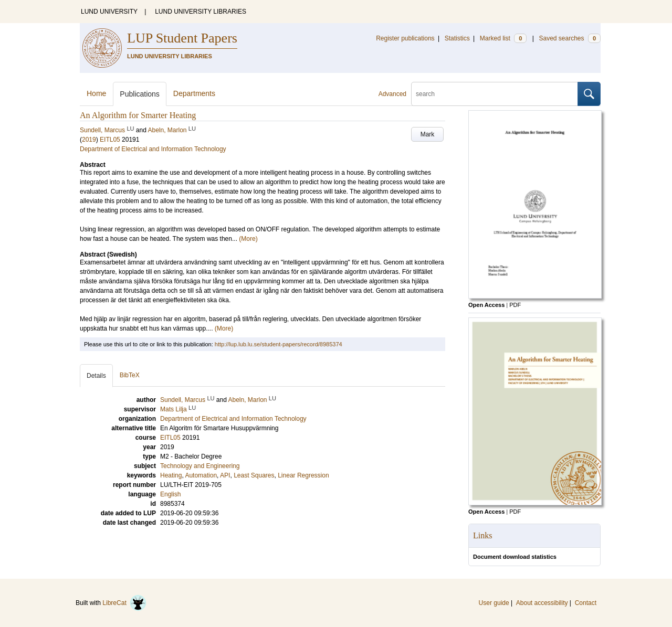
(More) (248, 239)
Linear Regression (303, 475)
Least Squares (254, 475)
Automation (201, 475)
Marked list (503, 38)
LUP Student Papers (182, 38)
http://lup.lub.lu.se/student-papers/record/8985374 (279, 344)
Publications (140, 94)
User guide (494, 603)
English (170, 494)
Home (96, 93)
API (225, 475)
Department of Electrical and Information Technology (153, 149)
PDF (515, 305)
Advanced (392, 94)
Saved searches (570, 38)
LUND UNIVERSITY (109, 12)
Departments (194, 93)
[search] (495, 94)
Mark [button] (428, 134)
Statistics (457, 38)
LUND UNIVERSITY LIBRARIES (201, 12)
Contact (586, 603)
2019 (89, 140)
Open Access (486, 305)
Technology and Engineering (200, 466)
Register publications (405, 38)
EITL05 (110, 140)
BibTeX (130, 375)
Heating (171, 475)
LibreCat (124, 603)
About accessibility (542, 603)
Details (96, 376)
